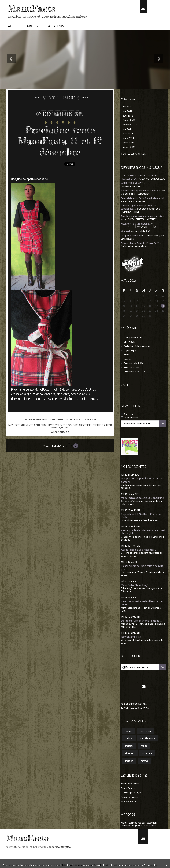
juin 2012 (127, 107)
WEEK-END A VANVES (132, 183)
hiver (51, 425)
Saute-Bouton (128, 788)
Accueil (15, 26)
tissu (109, 425)
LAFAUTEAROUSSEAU (154, 179)
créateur (129, 746)
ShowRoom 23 (129, 802)
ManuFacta (32, 8)
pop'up (128, 359)
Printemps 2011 (132, 368)
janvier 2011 (129, 147)
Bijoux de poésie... (130, 797)
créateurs (99, 425)
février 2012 (129, 120)
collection (41, 425)
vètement (61, 425)
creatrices (85, 425)
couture (73, 425)
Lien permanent (36, 420)
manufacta (145, 731)
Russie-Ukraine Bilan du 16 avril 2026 (140, 243)
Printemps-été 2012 (134, 372)
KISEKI (127, 355)
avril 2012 (128, 116)
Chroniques (130, 342)
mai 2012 (128, 111)
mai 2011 (128, 129)
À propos (56, 26)
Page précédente (53, 446)
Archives (35, 26)
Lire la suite (150, 826)
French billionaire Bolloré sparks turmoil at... (143, 198)
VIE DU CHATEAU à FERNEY (142, 219)
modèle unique (148, 738)
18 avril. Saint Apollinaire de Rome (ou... (141, 191)
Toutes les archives (133, 154)
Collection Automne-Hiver (80, 419)
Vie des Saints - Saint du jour (136, 194)
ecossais (20, 425)
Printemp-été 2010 (134, 363)
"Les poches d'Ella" (134, 338)
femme (65, 427)
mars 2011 (128, 138)
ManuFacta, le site (130, 784)
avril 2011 (128, 134)
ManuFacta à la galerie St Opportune (142, 498)
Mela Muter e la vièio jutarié (135, 224)
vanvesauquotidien (131, 186)
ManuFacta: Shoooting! (134, 585)
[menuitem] (15, 26)
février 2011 (129, 143)
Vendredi (126, 231)
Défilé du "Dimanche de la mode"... (141, 621)
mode (144, 746)
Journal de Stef (142, 231)
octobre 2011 (130, 125)
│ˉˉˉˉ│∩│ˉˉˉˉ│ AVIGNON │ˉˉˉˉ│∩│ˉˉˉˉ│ (142, 227)
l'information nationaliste (134, 246)
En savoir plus (150, 865)
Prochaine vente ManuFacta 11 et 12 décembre (60, 141)
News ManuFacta (131, 637)
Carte (126, 385)
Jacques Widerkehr (131, 236)
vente (29, 425)
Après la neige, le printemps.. (138, 550)
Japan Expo (130, 350)
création (129, 761)
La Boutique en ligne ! (132, 793)
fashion (56, 427)
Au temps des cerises (136, 201)
